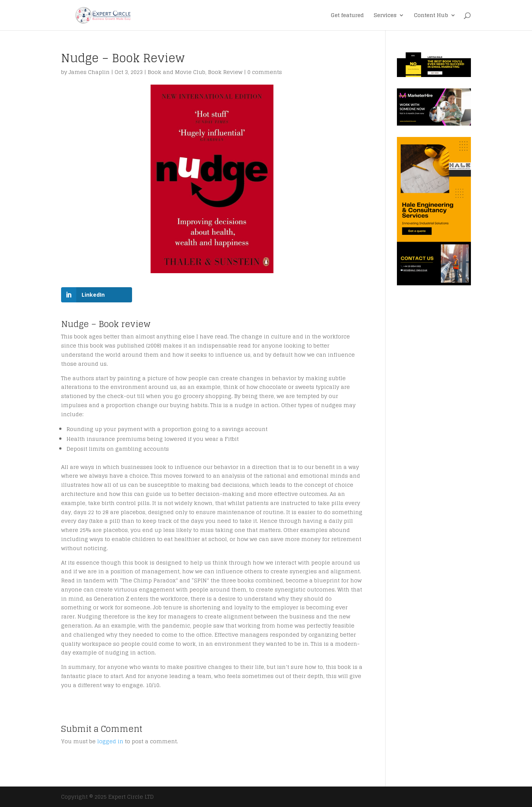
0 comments (265, 72)
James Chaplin (89, 72)
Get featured (347, 16)
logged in (110, 741)
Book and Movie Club (176, 72)
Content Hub (431, 16)
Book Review (225, 72)
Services (385, 16)
